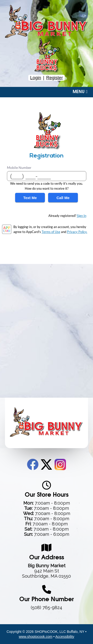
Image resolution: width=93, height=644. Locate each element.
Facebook (33, 464)
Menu (80, 92)
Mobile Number (19, 167)
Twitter (46, 464)
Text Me (30, 198)
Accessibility (65, 637)
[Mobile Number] (47, 176)
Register (54, 78)
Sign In (82, 216)
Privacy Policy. (77, 232)
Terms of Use (51, 232)
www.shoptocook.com (36, 637)
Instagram (60, 464)
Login (36, 78)
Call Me (63, 198)
